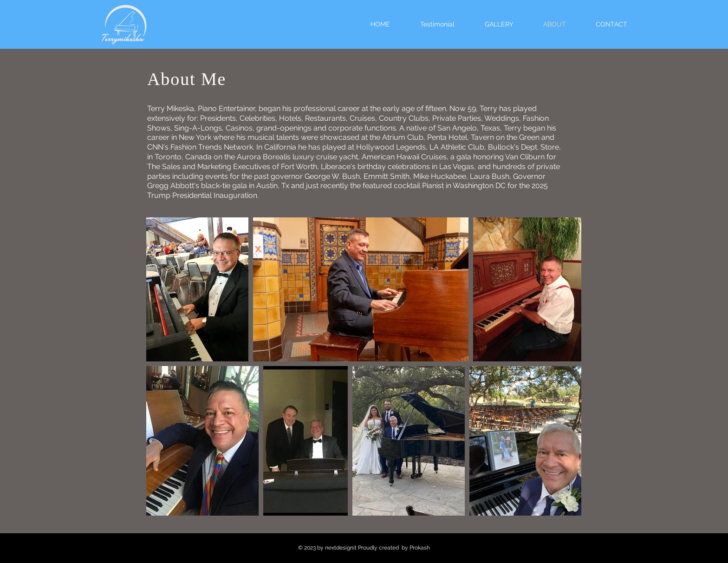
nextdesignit (341, 548)
